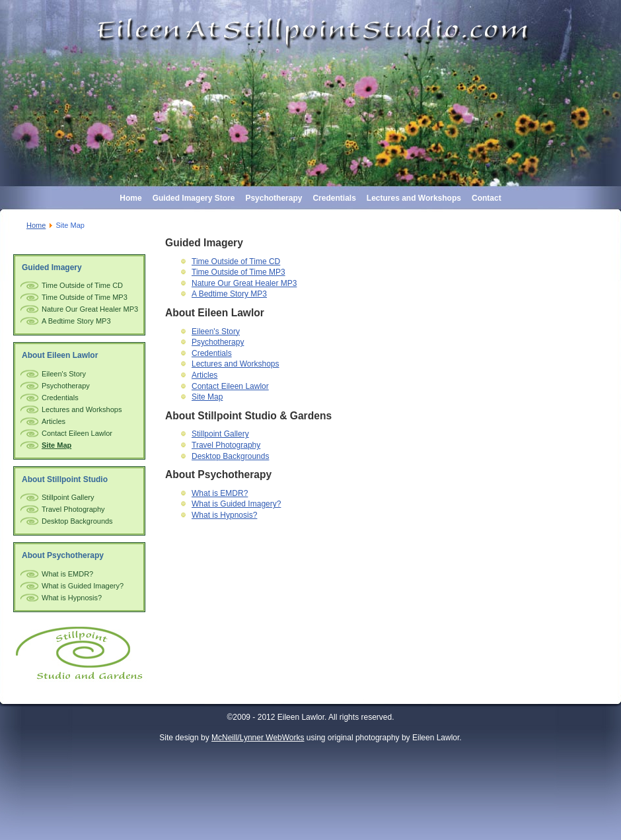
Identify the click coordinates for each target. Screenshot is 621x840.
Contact (487, 198)
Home (130, 198)
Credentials (334, 198)
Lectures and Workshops (414, 198)
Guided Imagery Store (194, 198)
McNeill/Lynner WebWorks (258, 738)
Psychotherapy (274, 198)
